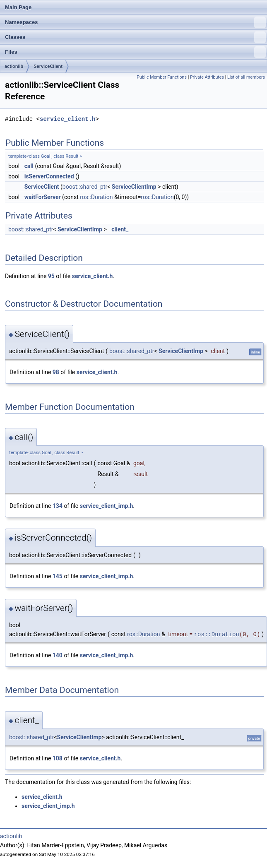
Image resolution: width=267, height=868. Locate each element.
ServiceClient (48, 66)
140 (58, 655)
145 (58, 576)
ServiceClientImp (134, 187)
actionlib (14, 66)
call (29, 166)
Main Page (18, 7)
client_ (120, 229)
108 (58, 758)
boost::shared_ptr (85, 187)
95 (51, 276)
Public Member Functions (162, 77)
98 (56, 372)
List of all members (246, 77)
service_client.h (67, 119)
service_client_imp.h (107, 506)
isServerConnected (49, 176)
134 (58, 506)
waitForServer (43, 197)
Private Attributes (207, 77)
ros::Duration (96, 197)
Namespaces (135, 22)
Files (135, 52)
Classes (135, 37)
